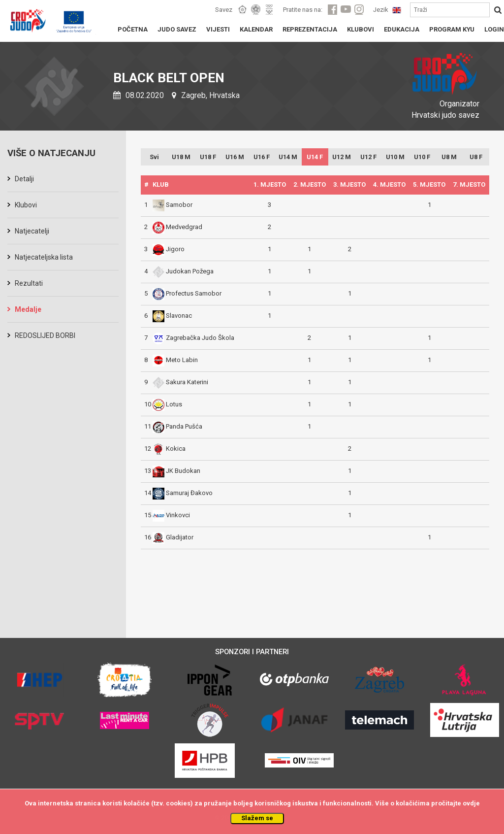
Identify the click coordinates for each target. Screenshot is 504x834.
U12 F (368, 157)
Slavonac (172, 316)
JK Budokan (176, 471)
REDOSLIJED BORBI (45, 335)
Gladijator (173, 537)
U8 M (449, 157)
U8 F (476, 157)
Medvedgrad (177, 227)
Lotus (167, 404)
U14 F (315, 157)
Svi (154, 157)
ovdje (471, 803)
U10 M (395, 157)
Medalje (28, 309)
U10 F (422, 157)
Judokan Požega (183, 271)
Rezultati (29, 283)
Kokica (169, 449)
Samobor (173, 205)
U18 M (181, 157)
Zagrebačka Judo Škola (193, 338)
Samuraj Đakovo (183, 493)
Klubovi (26, 205)
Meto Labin (175, 360)
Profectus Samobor (187, 293)
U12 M (342, 157)
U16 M (235, 157)
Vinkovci (171, 515)
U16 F (262, 157)
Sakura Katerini (180, 382)
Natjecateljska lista (44, 257)
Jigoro (169, 249)
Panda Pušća (177, 426)
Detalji (24, 179)
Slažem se (257, 818)
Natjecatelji (32, 231)
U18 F (208, 157)
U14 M (288, 157)
